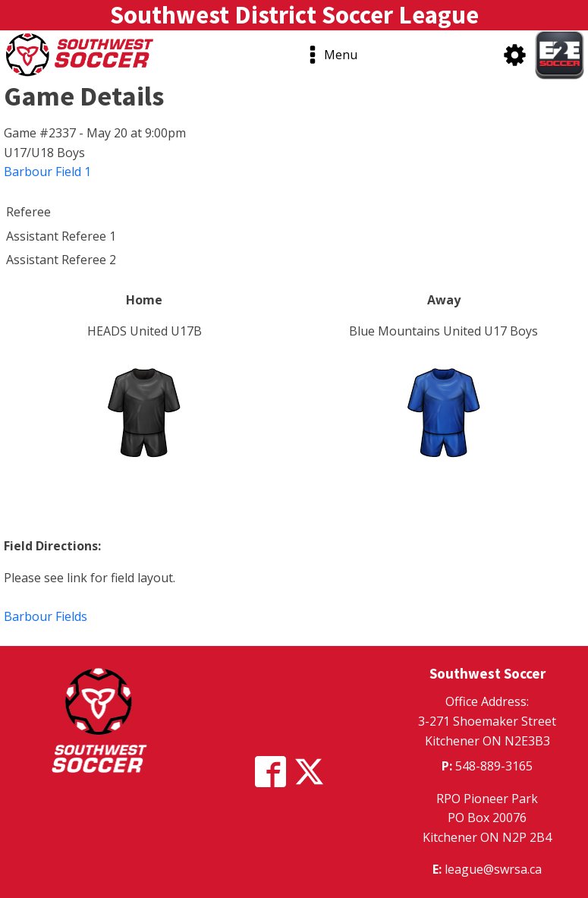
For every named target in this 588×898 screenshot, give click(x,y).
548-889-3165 (494, 766)
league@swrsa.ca (493, 869)
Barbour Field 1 (47, 172)
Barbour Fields (46, 616)
